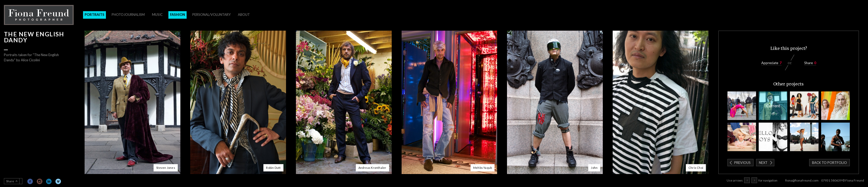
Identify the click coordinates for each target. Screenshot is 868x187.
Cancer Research (742, 137)
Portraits (94, 15)
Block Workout (835, 137)
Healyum (835, 106)
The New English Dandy (773, 106)
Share (809, 63)
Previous (742, 163)
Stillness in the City (742, 106)
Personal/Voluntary (211, 15)
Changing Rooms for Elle (804, 106)
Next (763, 163)
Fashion (178, 15)
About (244, 15)
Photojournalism (128, 15)
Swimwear (804, 137)
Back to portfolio (829, 163)
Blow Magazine (773, 137)
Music (157, 15)
